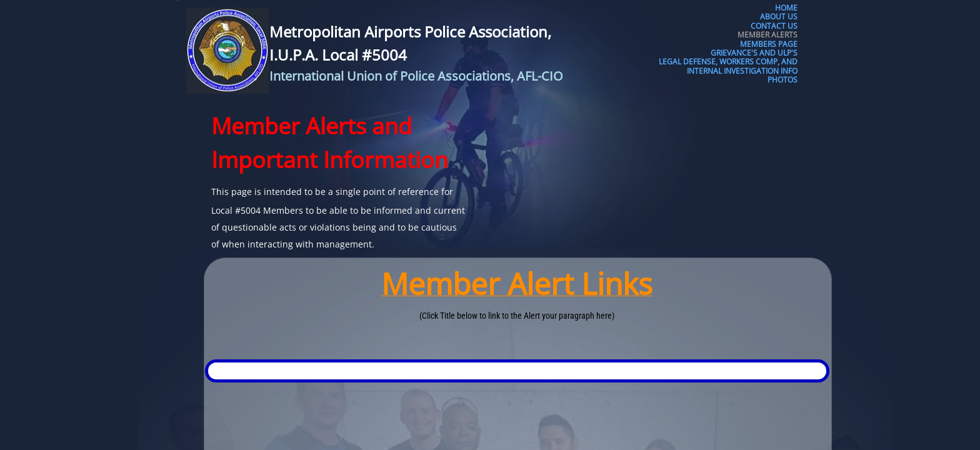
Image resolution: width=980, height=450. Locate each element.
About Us (779, 17)
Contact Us (774, 26)
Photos (782, 80)
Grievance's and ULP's (754, 53)
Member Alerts (767, 35)
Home (786, 8)
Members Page (769, 44)
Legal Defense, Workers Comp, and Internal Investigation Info (728, 67)
